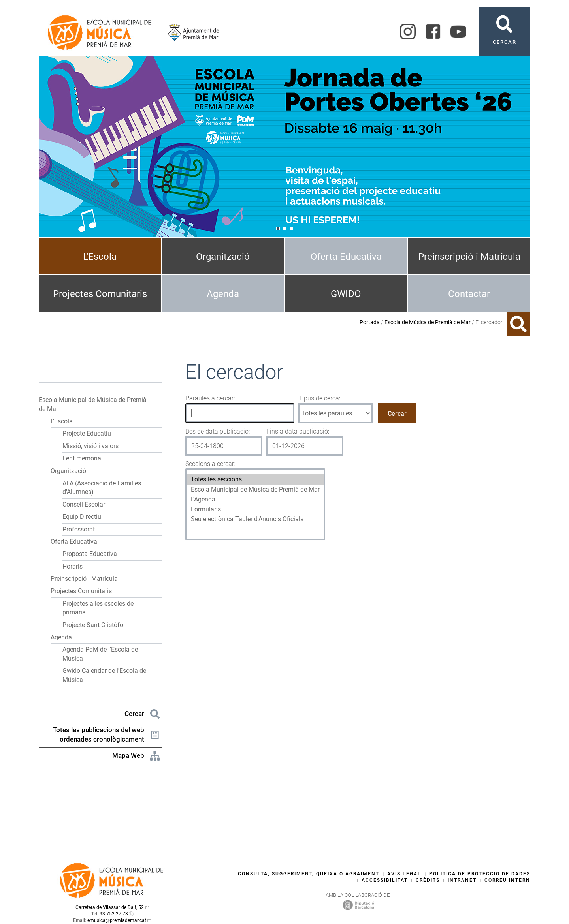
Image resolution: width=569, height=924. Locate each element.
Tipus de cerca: (319, 398)
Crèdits (428, 880)
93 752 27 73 (114, 914)
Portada (370, 322)
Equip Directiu (82, 517)
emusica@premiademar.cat (117, 920)
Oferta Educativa (346, 257)
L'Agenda (255, 499)
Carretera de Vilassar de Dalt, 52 (110, 907)
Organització (223, 257)
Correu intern (507, 880)
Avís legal (404, 874)
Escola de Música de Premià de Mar (428, 322)
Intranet (462, 880)
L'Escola (100, 257)
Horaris (73, 566)
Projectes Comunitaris (100, 294)
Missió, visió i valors (90, 446)
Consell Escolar (84, 504)
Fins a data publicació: (298, 431)
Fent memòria (82, 458)
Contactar (469, 294)
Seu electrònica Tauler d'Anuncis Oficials (255, 519)
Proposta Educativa (90, 554)
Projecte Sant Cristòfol (94, 625)
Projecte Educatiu (87, 433)
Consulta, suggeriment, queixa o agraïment (309, 874)
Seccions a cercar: (210, 464)
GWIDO (346, 294)
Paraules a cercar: (210, 398)
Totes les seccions (255, 479)
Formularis (255, 509)
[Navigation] (278, 228)
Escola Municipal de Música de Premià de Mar (255, 489)
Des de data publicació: (218, 431)
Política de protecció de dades (480, 874)
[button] (154, 400)
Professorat (79, 529)
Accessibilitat (385, 880)
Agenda (223, 294)
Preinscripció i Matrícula (469, 257)
